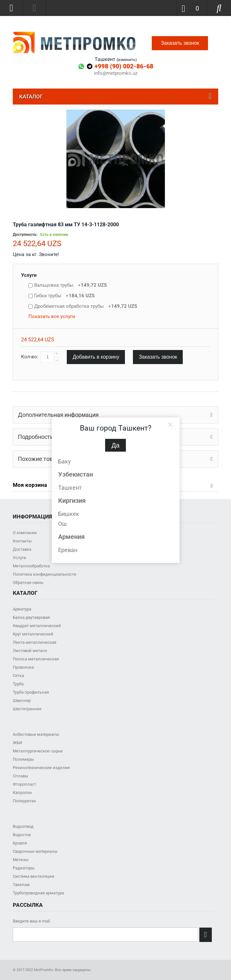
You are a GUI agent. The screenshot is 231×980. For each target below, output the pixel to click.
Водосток (22, 835)
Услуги (29, 275)
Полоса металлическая (36, 659)
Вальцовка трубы (70, 285)
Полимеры (23, 759)
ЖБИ (17, 743)
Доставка (22, 549)
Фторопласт (24, 784)
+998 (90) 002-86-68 (124, 66)
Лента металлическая (35, 642)
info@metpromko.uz (116, 73)
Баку (65, 461)
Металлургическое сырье (38, 751)
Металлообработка (31, 566)
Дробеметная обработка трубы (86, 306)
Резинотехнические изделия (41, 768)
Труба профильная (31, 692)
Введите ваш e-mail (31, 921)
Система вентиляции (34, 876)
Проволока (23, 667)
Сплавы (20, 776)
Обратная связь (28, 583)
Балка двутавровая (31, 617)
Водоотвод (23, 826)
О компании (25, 533)
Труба (18, 684)
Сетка (18, 676)
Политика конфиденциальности (45, 574)
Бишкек (69, 514)
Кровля (20, 843)
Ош (62, 524)
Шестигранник (27, 709)
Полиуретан (24, 801)
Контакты (22, 541)
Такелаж (21, 885)
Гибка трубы (64, 296)
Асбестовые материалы (36, 734)
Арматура (22, 609)
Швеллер (22, 700)
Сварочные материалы (35, 851)
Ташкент (70, 488)
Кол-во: (30, 357)
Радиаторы (24, 868)
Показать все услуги (52, 316)
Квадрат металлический (37, 626)
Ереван (68, 550)
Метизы (21, 860)
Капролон (22, 793)
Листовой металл (30, 651)
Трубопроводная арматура (38, 893)
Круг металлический (33, 634)
